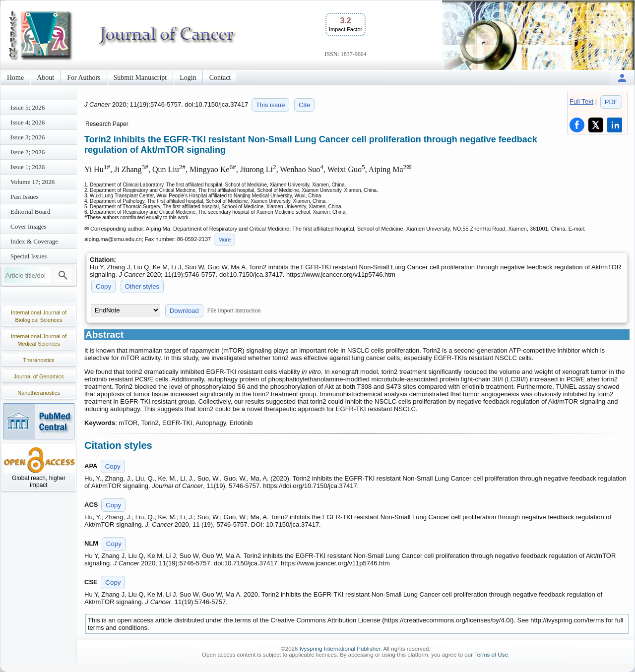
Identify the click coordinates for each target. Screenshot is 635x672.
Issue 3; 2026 (28, 137)
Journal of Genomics (39, 376)
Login (188, 78)
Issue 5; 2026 (28, 107)
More (224, 240)
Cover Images (29, 226)
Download (184, 311)
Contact (220, 78)
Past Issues (25, 197)
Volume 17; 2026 (32, 182)
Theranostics (39, 360)
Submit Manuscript (140, 78)
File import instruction (234, 310)
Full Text (581, 101)
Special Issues (29, 256)
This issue (271, 105)
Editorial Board (31, 212)
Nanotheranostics (39, 393)
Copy (103, 286)
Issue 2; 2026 (28, 152)
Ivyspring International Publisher (340, 649)
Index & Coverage (34, 241)
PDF (611, 102)
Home (15, 78)
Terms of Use (491, 655)
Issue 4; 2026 (28, 122)
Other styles (142, 286)
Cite (304, 105)
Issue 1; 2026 (28, 167)
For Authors (84, 78)
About (45, 78)
